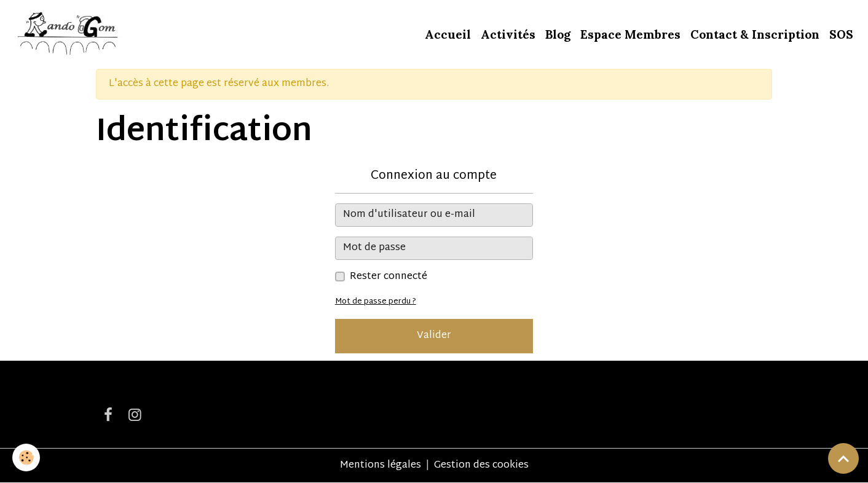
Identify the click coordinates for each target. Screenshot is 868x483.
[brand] (69, 34)
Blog (558, 34)
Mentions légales (381, 465)
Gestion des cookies (481, 466)
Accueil (448, 34)
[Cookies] (26, 457)
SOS (841, 34)
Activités (508, 34)
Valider (434, 336)
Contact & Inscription (755, 34)
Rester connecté (389, 277)
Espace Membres (630, 34)
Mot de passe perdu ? (376, 302)
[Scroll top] (843, 458)
